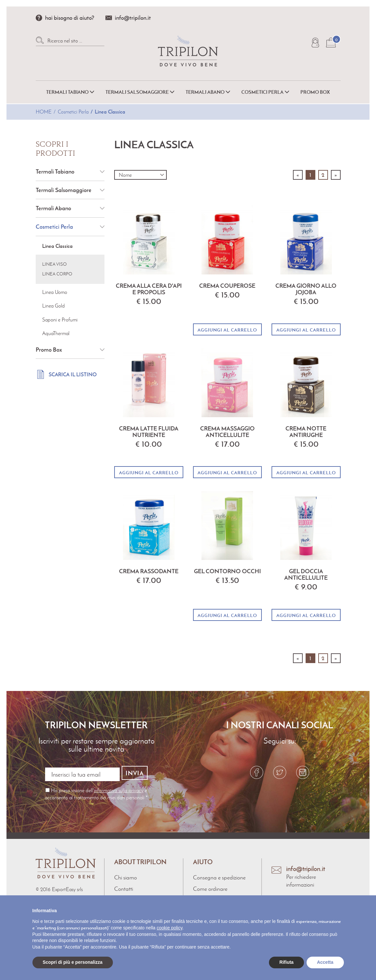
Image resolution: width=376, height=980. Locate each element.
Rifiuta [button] (286, 962)
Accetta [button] (325, 962)
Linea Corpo (57, 274)
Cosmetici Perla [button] (265, 92)
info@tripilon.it (133, 18)
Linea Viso (55, 264)
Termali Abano (53, 208)
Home (44, 112)
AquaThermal (56, 333)
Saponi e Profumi (60, 320)
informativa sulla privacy (119, 787)
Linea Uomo (55, 292)
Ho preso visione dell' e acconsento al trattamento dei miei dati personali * (96, 791)
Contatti (124, 886)
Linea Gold (54, 306)
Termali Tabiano (55, 171)
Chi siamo (126, 875)
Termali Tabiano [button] (70, 92)
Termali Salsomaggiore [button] (140, 92)
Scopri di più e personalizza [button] (73, 962)
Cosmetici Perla (73, 112)
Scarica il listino (73, 374)
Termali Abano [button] (208, 92)
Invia (135, 773)
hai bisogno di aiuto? (70, 18)
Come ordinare (210, 886)
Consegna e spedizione (219, 875)
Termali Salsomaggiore (64, 190)
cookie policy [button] (170, 928)
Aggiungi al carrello (227, 330)
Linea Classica (110, 112)
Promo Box (315, 92)
